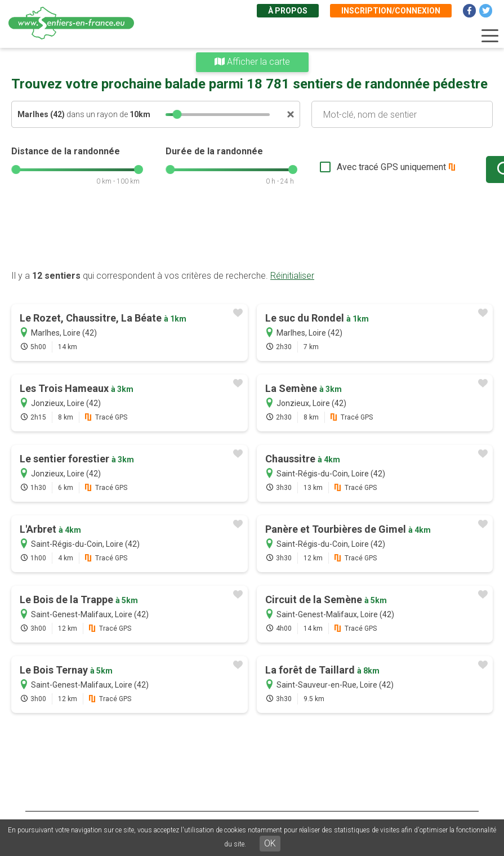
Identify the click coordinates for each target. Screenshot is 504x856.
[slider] (177, 114)
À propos (288, 11)
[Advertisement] (252, 234)
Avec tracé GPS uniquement (355, 167)
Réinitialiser (292, 276)
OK (270, 843)
